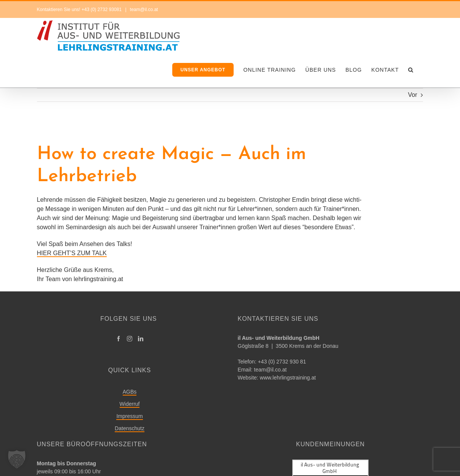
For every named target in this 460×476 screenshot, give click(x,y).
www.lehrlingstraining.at (288, 378)
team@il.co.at (143, 10)
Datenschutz (130, 428)
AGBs (130, 392)
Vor (412, 95)
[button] (411, 70)
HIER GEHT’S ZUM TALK (72, 253)
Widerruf (130, 404)
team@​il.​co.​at (270, 370)
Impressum (129, 416)
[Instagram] (130, 339)
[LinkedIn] (141, 339)
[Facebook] (119, 339)
